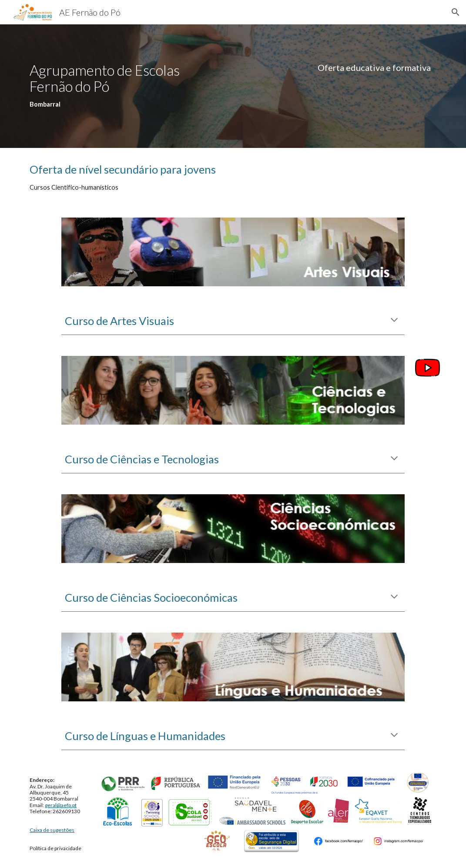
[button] (456, 12)
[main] (127, 86)
